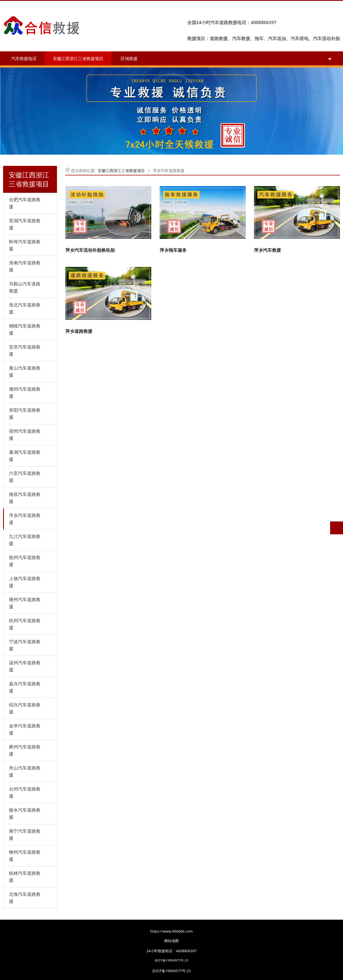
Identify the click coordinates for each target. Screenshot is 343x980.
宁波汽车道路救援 (25, 645)
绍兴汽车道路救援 (25, 708)
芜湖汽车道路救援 (25, 224)
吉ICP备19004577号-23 (171, 960)
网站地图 (171, 941)
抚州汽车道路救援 (25, 561)
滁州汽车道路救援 (25, 392)
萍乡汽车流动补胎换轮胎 (90, 250)
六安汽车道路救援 (25, 477)
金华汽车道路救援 (25, 729)
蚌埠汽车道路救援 (25, 245)
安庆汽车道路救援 (25, 350)
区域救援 (129, 58)
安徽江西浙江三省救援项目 (78, 58)
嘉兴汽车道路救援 (25, 687)
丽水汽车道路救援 (25, 813)
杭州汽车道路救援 (25, 624)
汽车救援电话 (24, 58)
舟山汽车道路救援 (25, 771)
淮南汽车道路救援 (25, 266)
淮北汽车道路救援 (25, 308)
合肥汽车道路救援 (25, 203)
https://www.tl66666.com (171, 931)
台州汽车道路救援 (25, 792)
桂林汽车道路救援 (25, 877)
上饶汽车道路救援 (25, 582)
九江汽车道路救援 (25, 540)
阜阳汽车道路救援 (25, 414)
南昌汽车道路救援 (25, 498)
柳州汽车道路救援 (25, 856)
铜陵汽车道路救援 (25, 329)
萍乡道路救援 (79, 331)
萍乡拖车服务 (173, 250)
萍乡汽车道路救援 (25, 519)
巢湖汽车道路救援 (25, 456)
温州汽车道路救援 (25, 666)
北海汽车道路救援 (25, 898)
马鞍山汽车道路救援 (25, 287)
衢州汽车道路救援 (25, 750)
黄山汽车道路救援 (25, 371)
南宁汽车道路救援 (25, 834)
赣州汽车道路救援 (25, 603)
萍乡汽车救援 (267, 250)
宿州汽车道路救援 (25, 435)
